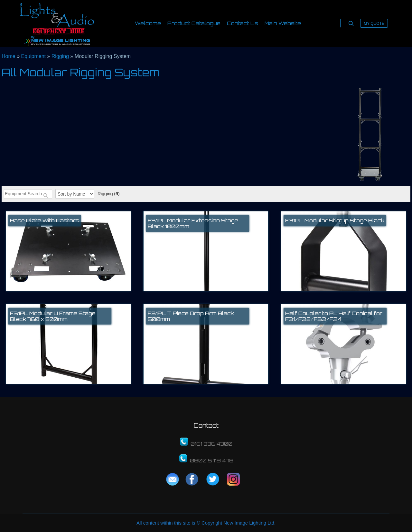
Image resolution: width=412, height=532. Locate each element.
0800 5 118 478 (212, 461)
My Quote (374, 24)
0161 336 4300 (211, 444)
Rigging (109, 194)
